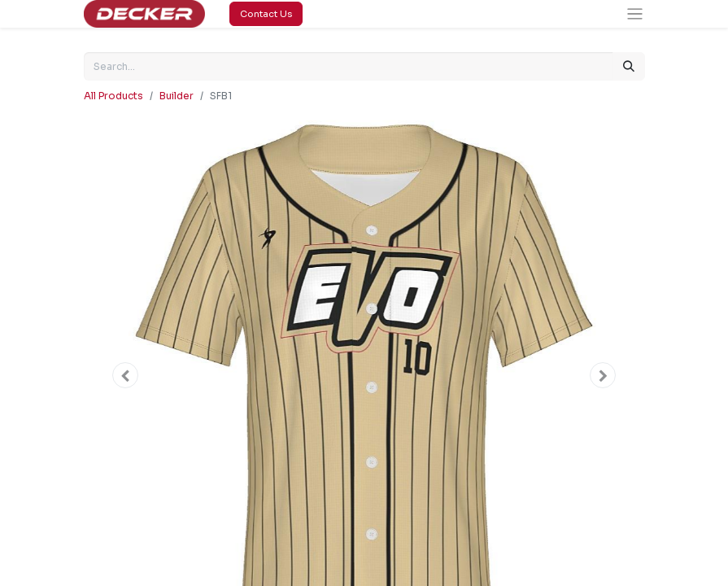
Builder (177, 96)
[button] (126, 375)
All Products (113, 96)
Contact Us (266, 14)
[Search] (629, 66)
